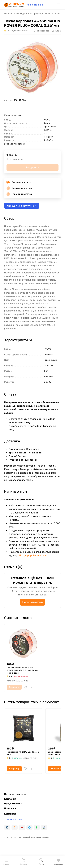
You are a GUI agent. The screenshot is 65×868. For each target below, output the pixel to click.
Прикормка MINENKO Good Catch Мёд (23, 753)
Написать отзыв (32, 602)
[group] (32, 68)
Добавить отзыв (20, 31)
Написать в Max (15, 820)
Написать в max (35, 5)
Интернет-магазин (15, 794)
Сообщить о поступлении (22, 206)
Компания (10, 799)
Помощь (9, 808)
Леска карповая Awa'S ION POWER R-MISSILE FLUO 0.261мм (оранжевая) (22, 670)
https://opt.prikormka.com (32, 555)
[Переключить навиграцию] (59, 5)
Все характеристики (15, 144)
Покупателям (12, 804)
